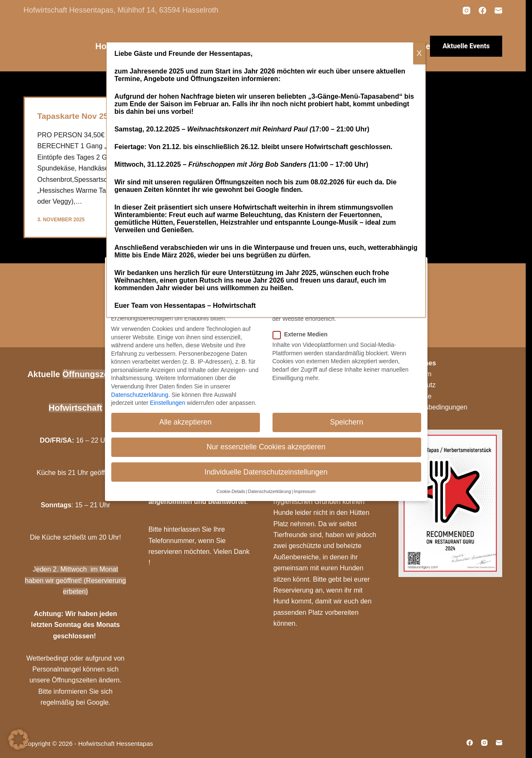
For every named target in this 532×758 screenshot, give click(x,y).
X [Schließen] (419, 53)
